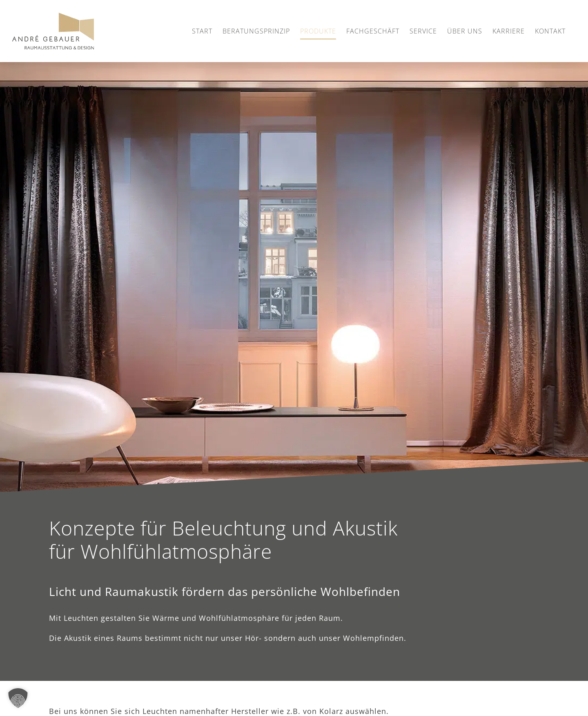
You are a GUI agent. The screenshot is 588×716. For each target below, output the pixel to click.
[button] (18, 698)
